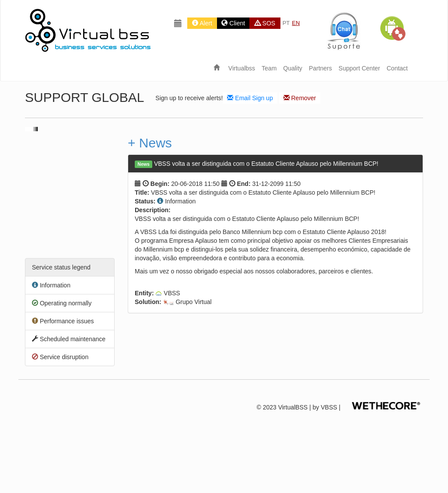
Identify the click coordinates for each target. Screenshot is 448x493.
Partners (320, 68)
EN (296, 23)
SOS (265, 23)
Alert (202, 23)
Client (233, 23)
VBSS (329, 407)
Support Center (359, 68)
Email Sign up (250, 98)
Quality (293, 68)
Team (269, 68)
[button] (392, 28)
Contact (397, 68)
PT (286, 23)
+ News (150, 143)
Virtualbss (242, 68)
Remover (300, 98)
